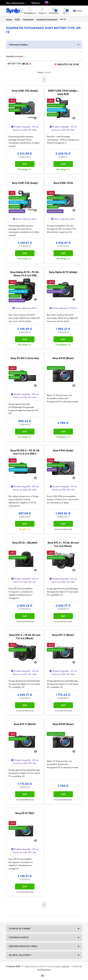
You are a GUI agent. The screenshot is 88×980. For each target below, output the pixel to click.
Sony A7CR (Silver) (63, 724)
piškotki (65, 966)
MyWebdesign (44, 969)
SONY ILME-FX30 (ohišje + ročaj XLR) (63, 92)
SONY (18, 19)
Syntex (9, 19)
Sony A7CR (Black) (63, 358)
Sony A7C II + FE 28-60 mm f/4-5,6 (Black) (25, 636)
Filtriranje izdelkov (18, 45)
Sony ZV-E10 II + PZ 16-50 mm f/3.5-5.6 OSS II (25, 452)
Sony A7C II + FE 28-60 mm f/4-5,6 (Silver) (63, 544)
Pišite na (36, 3)
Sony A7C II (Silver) (63, 635)
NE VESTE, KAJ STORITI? (20, 955)
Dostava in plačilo (19, 937)
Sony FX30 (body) (63, 450)
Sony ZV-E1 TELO (25, 813)
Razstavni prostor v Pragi (23, 946)
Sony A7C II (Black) (25, 724)
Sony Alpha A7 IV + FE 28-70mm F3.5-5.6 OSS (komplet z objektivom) (25, 274)
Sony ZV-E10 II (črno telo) (25, 358)
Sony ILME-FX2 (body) (25, 91)
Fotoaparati (28, 19)
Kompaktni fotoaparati (47, 19)
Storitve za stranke (20, 929)
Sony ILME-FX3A (63, 183)
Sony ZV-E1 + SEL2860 (25, 543)
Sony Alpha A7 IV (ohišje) (63, 272)
